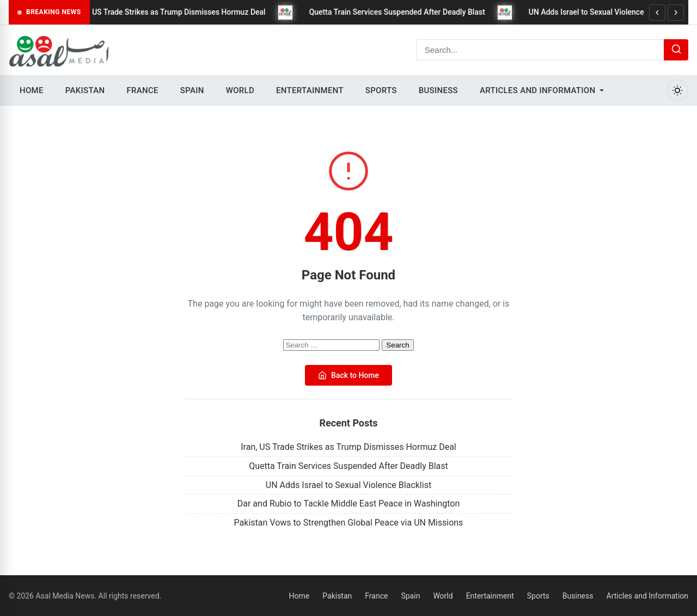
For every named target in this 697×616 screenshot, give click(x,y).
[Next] (676, 13)
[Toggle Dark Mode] (677, 90)
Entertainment (310, 90)
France (142, 90)
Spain (192, 90)
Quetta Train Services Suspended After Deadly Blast (403, 12)
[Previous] (657, 13)
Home (32, 90)
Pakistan (85, 90)
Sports (381, 90)
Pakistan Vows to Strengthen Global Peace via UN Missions (349, 523)
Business (438, 90)
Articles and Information (537, 90)
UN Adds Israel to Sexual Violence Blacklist (607, 12)
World (240, 90)
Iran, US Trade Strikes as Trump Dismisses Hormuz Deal (176, 12)
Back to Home (348, 375)
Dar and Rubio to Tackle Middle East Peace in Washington (349, 504)
